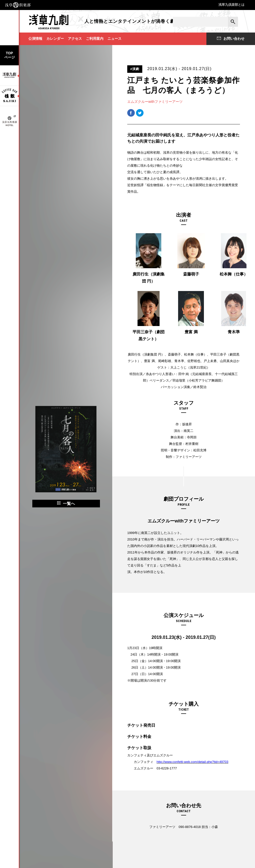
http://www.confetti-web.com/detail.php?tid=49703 (193, 762)
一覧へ (66, 503)
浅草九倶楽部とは (231, 5)
